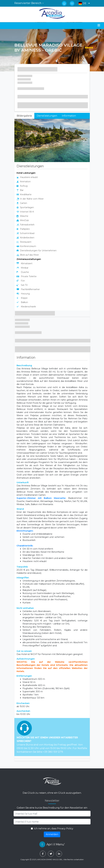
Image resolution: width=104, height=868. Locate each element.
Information (69, 116)
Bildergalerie (24, 116)
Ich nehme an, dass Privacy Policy (54, 829)
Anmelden (52, 834)
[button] (83, 3)
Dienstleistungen (47, 116)
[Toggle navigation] (99, 25)
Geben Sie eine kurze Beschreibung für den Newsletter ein (52, 808)
